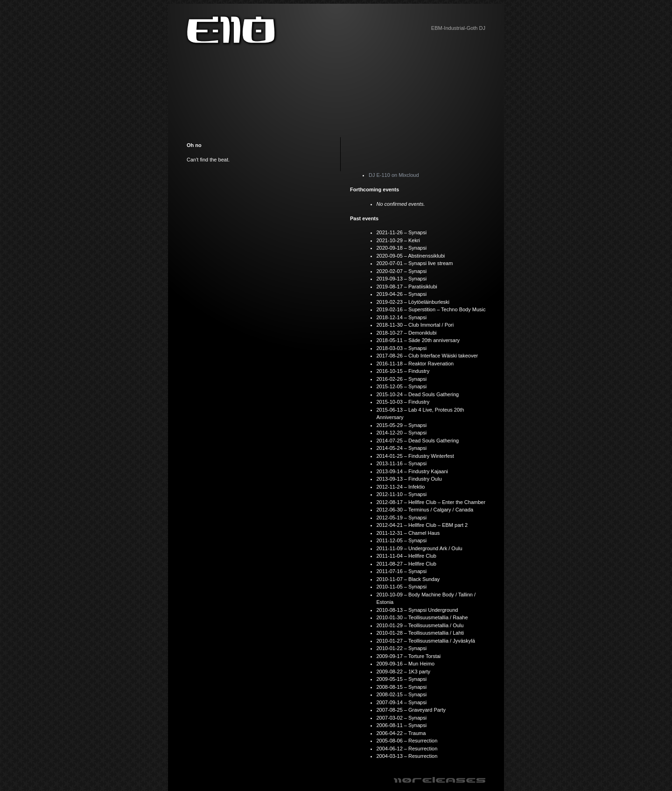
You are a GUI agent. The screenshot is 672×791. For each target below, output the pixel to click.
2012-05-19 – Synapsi (402, 518)
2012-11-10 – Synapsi (402, 494)
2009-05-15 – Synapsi (402, 679)
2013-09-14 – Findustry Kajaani (412, 471)
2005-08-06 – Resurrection (407, 741)
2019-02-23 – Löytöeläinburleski (413, 302)
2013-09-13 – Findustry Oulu (409, 479)
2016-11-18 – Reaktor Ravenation (415, 364)
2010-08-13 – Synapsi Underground (417, 610)
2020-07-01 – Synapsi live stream (415, 263)
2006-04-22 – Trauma (401, 733)
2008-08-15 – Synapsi (402, 687)
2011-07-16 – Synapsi (402, 571)
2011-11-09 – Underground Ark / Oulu (420, 548)
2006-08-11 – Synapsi (402, 725)
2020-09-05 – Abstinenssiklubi (411, 256)
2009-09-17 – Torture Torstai (409, 656)
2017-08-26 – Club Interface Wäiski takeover (427, 356)
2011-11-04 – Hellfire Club (406, 556)
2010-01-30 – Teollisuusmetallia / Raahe (422, 617)
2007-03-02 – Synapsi (402, 718)
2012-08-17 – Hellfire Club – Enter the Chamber (431, 502)
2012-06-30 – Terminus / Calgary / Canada (425, 510)
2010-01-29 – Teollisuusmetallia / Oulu (420, 625)
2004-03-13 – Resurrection (407, 756)
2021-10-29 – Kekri (399, 240)
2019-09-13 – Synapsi (402, 279)
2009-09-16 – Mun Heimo (406, 664)
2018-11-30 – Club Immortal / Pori (415, 325)
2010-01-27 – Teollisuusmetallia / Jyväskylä (426, 641)
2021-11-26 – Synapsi (402, 232)
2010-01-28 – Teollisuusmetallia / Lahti (420, 633)
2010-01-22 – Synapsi (402, 648)
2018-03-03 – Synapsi (402, 348)
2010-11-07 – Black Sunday (408, 579)
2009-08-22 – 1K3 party (404, 672)
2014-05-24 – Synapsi (402, 448)
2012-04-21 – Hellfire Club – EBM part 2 (422, 525)
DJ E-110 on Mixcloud (394, 175)
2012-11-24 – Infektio (401, 487)
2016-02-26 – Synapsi (402, 379)
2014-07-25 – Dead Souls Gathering (418, 441)
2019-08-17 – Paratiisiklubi (407, 287)
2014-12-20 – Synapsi (402, 433)
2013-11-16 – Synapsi (402, 463)
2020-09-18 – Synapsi (402, 248)
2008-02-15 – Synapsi (402, 694)
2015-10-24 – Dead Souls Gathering (418, 394)
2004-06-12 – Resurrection (407, 749)
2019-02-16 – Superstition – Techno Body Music (431, 309)
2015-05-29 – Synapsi (402, 425)
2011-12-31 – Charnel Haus (408, 533)
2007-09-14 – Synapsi (402, 702)
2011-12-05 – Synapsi (402, 540)
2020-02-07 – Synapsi (402, 271)
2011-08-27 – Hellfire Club (406, 564)
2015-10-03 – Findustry (403, 402)
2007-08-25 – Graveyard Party (411, 710)
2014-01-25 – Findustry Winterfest (415, 456)
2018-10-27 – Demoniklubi (407, 333)
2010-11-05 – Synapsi (402, 587)
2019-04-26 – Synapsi (402, 294)
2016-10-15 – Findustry (403, 371)
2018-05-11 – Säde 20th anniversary (418, 340)
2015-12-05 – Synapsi (402, 386)
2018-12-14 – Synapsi (402, 317)
